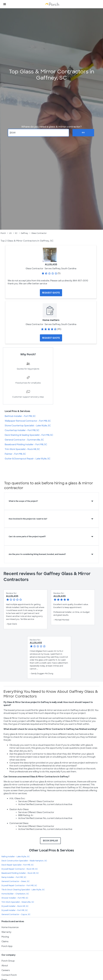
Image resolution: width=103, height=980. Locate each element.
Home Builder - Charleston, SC (15, 894)
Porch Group (8, 961)
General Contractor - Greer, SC (16, 881)
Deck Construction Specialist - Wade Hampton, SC (24, 861)
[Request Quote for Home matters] (51, 338)
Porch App (7, 946)
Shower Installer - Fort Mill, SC (15, 898)
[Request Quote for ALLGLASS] (51, 293)
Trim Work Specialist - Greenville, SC (18, 902)
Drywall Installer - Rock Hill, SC (15, 906)
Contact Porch (9, 975)
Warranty (6, 932)
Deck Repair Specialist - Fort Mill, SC (18, 865)
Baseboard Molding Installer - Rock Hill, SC (20, 873)
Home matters (51, 320)
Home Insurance (10, 927)
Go (83, 133)
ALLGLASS (51, 264)
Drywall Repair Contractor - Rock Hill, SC (20, 869)
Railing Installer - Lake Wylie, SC (16, 857)
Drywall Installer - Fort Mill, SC (15, 910)
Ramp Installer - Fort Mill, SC (14, 877)
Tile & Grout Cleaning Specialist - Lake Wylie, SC (23, 890)
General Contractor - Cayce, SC (16, 914)
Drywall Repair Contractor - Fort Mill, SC (19, 886)
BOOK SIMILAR (50, 841)
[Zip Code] (38, 133)
